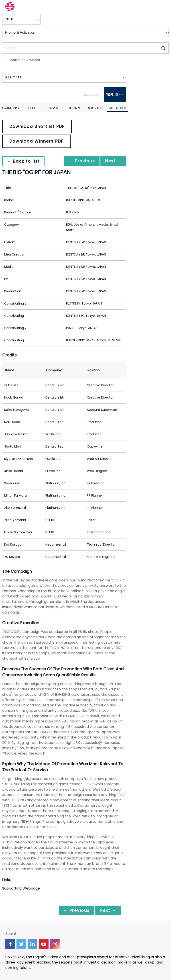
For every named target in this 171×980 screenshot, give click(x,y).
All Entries (118, 108)
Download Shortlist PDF (37, 126)
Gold (32, 108)
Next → (112, 161)
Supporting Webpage (21, 888)
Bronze (75, 108)
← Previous (79, 161)
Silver (54, 108)
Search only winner (25, 60)
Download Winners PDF (36, 141)
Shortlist (96, 108)
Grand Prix (11, 108)
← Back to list (24, 161)
